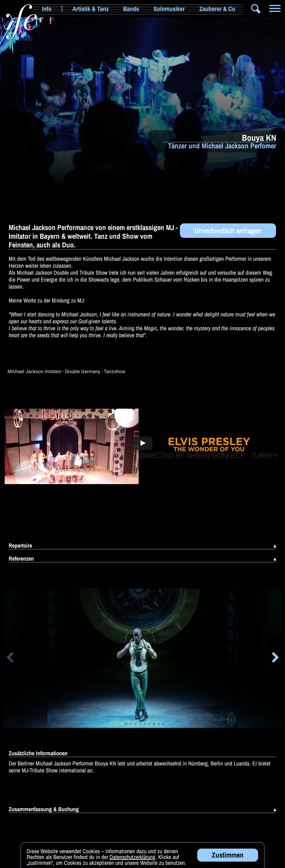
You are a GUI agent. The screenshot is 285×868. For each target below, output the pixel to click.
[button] (10, 659)
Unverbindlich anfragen (228, 231)
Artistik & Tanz (91, 9)
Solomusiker (169, 9)
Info (47, 9)
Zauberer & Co (217, 9)
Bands (131, 9)
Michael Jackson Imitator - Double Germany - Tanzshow (66, 372)
